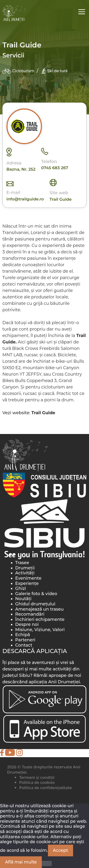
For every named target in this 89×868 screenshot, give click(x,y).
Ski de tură (54, 71)
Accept (61, 850)
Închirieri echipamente (40, 619)
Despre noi (27, 624)
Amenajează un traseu (39, 609)
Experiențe (27, 583)
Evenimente (28, 578)
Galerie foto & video (36, 594)
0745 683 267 (55, 168)
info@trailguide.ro (25, 199)
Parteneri (25, 640)
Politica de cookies (37, 782)
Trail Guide (61, 199)
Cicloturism (18, 71)
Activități (25, 573)
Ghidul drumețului (35, 604)
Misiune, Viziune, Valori (40, 630)
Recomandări (30, 614)
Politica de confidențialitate (46, 788)
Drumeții (25, 568)
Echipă (23, 635)
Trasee (22, 563)
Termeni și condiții (37, 777)
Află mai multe (21, 862)
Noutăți (23, 599)
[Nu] (47, 863)
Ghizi (21, 588)
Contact (24, 645)
